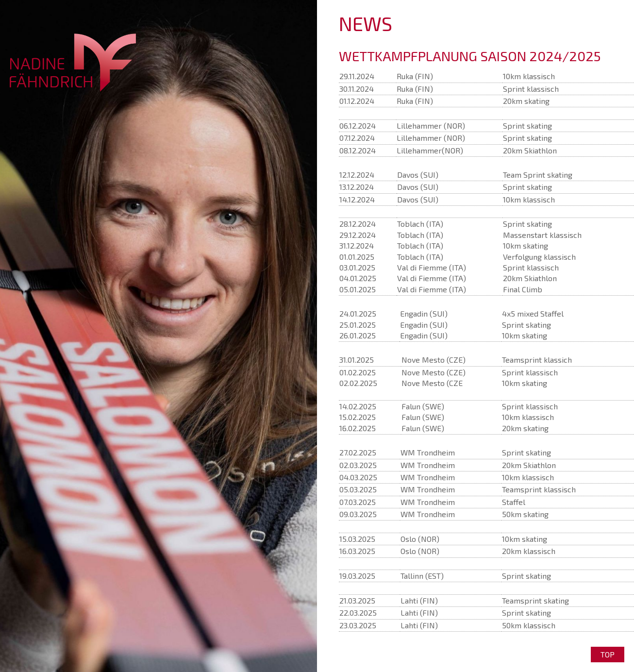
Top (608, 654)
